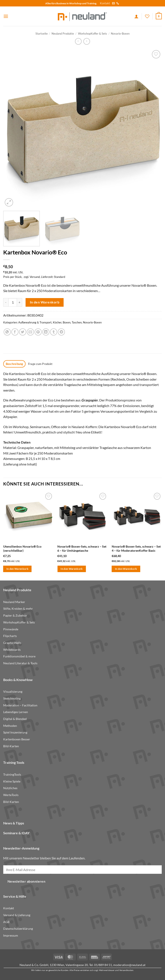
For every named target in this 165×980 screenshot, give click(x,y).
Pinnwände (11, 629)
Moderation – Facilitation (20, 705)
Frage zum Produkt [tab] (40, 364)
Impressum (11, 935)
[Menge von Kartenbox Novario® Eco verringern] (6, 302)
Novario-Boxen (120, 34)
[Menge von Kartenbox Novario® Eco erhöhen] (20, 302)
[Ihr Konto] (136, 16)
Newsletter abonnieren (27, 881)
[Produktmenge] (13, 302)
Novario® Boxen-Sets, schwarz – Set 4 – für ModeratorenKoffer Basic (136, 548)
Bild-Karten (11, 746)
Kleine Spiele (12, 781)
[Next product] (78, 41)
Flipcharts (10, 636)
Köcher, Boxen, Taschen (67, 322)
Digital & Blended (15, 719)
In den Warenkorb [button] (18, 569)
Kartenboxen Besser (17, 739)
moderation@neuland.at (129, 965)
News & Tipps (14, 823)
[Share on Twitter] (23, 332)
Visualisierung (13, 691)
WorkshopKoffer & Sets (92, 34)
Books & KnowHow (18, 680)
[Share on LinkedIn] (46, 332)
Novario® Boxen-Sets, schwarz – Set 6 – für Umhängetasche (82, 548)
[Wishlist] (147, 16)
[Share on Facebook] (15, 332)
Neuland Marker (14, 602)
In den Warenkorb (45, 302)
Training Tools (14, 762)
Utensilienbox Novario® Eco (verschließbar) (22, 548)
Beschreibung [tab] (15, 364)
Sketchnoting (12, 698)
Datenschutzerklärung (18, 929)
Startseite (42, 34)
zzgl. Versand (32, 277)
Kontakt (105, 3)
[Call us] (118, 3)
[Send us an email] (113, 3)
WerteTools (11, 795)
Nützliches (10, 788)
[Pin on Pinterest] (38, 332)
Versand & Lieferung (17, 915)
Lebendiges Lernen (16, 712)
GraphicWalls (12, 643)
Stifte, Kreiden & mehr (18, 609)
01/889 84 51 (103, 965)
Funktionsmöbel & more (19, 656)
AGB (6, 922)
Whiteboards (12, 650)
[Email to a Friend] (30, 332)
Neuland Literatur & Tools (20, 663)
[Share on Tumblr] (54, 332)
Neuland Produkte (63, 34)
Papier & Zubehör (15, 615)
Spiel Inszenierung (15, 732)
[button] (6, 16)
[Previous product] (87, 41)
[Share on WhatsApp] (7, 332)
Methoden (10, 726)
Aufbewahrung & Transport (35, 322)
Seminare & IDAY (16, 833)
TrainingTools (12, 774)
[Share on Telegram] (61, 332)
